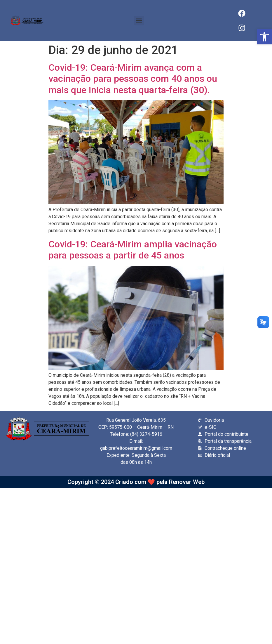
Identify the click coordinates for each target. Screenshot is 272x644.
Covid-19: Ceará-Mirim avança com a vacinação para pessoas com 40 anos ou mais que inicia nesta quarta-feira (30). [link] (133, 79)
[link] (264, 37)
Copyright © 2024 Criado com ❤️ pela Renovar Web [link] (136, 482)
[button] (139, 21)
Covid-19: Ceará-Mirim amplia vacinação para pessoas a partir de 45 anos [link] (133, 250)
